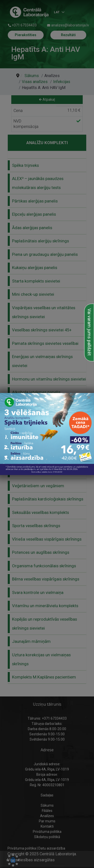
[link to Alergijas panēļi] (47, 434)
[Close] (89, 397)
